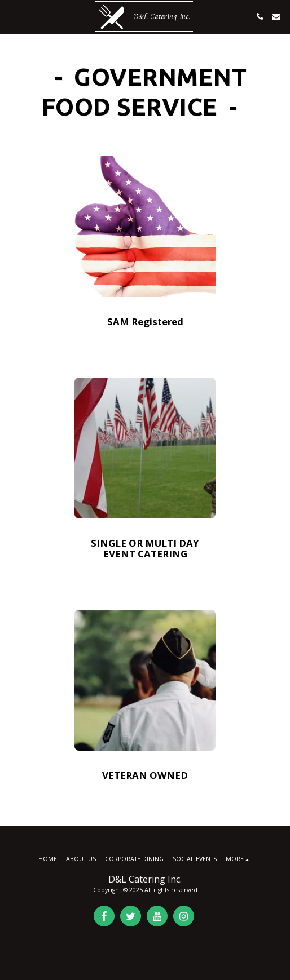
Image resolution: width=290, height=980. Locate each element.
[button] (12, 16)
